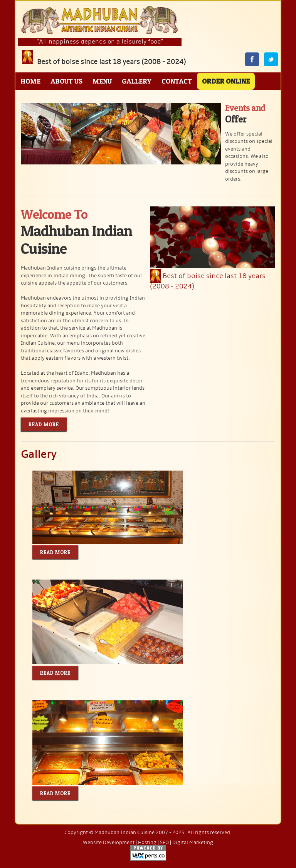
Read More (44, 424)
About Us (66, 81)
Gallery (137, 81)
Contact (177, 81)
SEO (164, 843)
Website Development (109, 843)
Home (30, 81)
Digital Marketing (193, 843)
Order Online (226, 81)
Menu (102, 81)
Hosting (147, 843)
